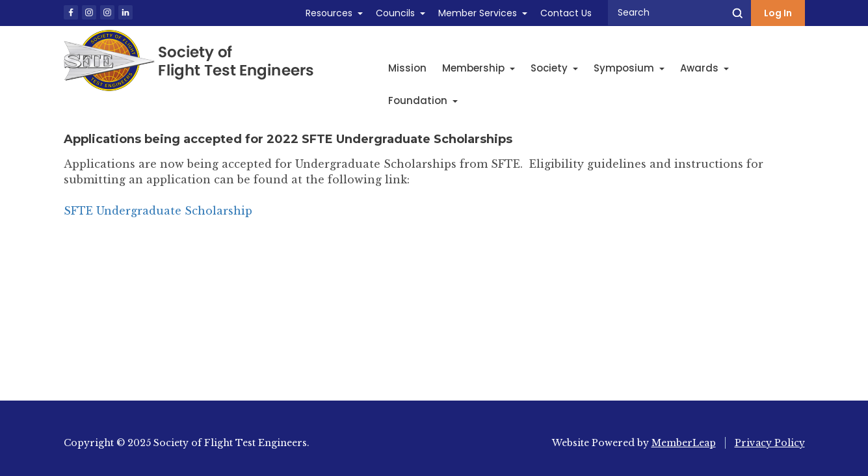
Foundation (423, 100)
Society (554, 68)
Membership (479, 68)
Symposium (629, 68)
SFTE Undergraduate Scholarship (158, 211)
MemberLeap (684, 443)
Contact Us (566, 13)
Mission (407, 68)
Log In (778, 13)
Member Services (478, 13)
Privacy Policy (770, 443)
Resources (329, 13)
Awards (704, 68)
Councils (395, 13)
